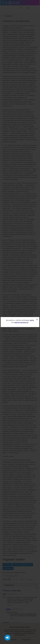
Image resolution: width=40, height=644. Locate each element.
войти (32, 320)
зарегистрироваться (21, 322)
